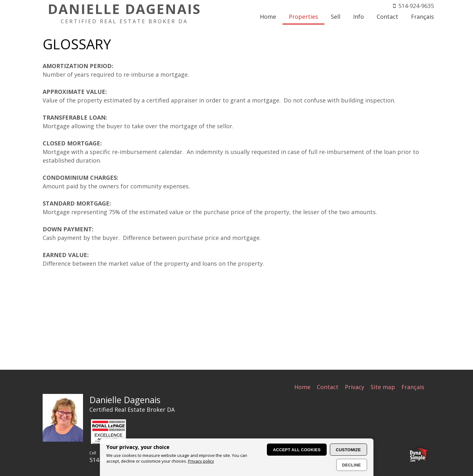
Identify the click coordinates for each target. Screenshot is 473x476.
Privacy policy (201, 461)
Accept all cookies (297, 450)
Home (302, 387)
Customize (348, 450)
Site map (383, 387)
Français (413, 387)
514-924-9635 (416, 6)
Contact (328, 387)
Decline (352, 465)
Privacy (355, 387)
